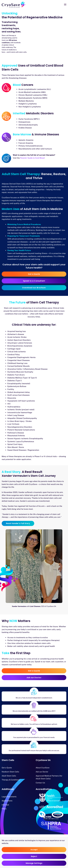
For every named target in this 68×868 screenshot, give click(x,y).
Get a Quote (34, 274)
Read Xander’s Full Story (18, 523)
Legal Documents (9, 797)
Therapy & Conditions (11, 780)
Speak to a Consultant (34, 281)
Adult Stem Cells (9, 776)
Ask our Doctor (34, 678)
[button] (65, 5)
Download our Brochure (34, 288)
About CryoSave (43, 768)
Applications (7, 801)
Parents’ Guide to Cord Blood (32, 158)
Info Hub (5, 805)
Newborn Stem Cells (10, 772)
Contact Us (40, 783)
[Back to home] (14, 5)
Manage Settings (34, 863)
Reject (34, 856)
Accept (34, 850)
